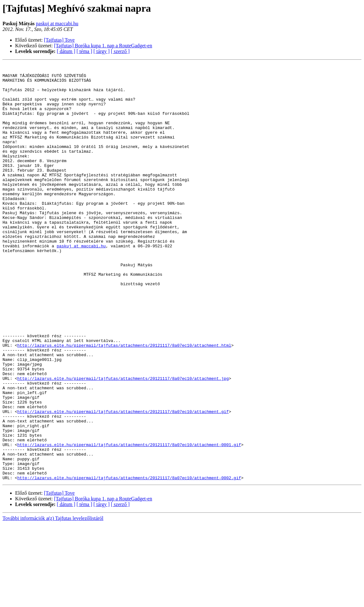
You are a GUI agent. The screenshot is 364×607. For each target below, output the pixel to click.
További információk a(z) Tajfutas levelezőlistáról (53, 601)
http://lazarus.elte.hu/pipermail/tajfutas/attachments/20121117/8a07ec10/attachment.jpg (123, 442)
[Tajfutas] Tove (59, 40)
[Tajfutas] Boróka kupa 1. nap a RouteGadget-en (103, 46)
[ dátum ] (66, 51)
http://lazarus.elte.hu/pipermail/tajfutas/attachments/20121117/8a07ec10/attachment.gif (123, 481)
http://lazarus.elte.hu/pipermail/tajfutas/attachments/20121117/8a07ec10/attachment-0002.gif (129, 561)
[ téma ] (84, 51)
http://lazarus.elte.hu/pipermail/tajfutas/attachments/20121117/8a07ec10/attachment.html (124, 402)
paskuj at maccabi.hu (57, 24)
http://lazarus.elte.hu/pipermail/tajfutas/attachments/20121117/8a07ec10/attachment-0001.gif (129, 521)
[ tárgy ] (102, 51)
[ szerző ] (120, 51)
